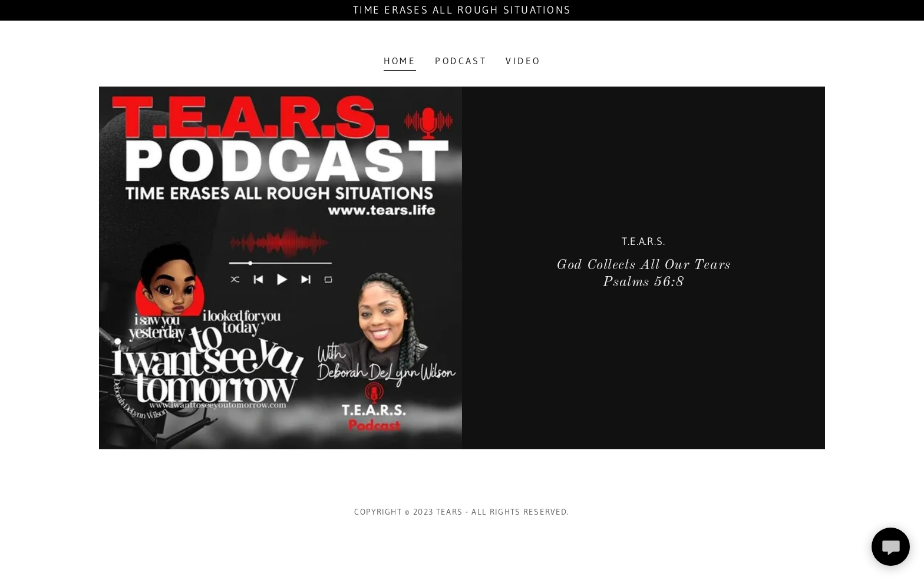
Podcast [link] (461, 61)
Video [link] (523, 61)
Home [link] (400, 61)
